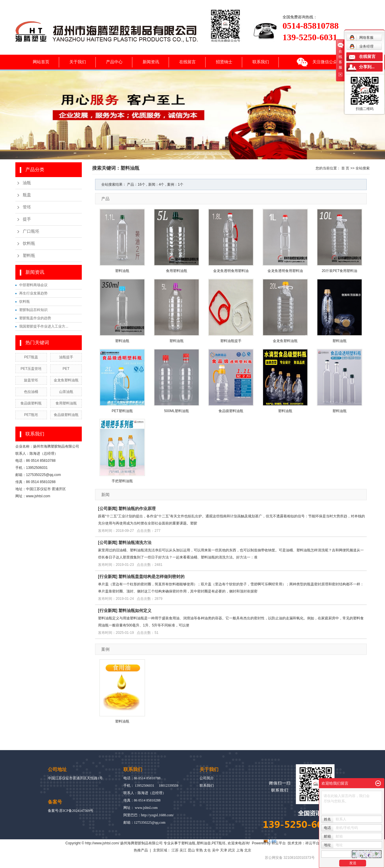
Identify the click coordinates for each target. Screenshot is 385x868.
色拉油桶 (31, 392)
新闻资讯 (151, 62)
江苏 (175, 850)
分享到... (367, 67)
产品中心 (114, 62)
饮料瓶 (29, 243)
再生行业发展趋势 (33, 293)
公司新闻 (108, 509)
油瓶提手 (66, 357)
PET (66, 369)
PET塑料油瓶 (122, 411)
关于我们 (78, 62)
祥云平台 (279, 843)
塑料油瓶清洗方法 (135, 542)
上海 (240, 850)
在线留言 (187, 62)
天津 (224, 850)
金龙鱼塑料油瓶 (66, 380)
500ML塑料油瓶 (177, 411)
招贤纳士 (224, 62)
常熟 (199, 850)
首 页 (345, 168)
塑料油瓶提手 (231, 341)
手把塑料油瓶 (122, 481)
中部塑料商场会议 (33, 285)
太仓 (207, 850)
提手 (27, 219)
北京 (248, 850)
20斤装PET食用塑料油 (340, 271)
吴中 (216, 850)
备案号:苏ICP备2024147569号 (71, 811)
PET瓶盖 (31, 357)
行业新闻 (108, 576)
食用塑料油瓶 (66, 403)
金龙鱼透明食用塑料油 (231, 271)
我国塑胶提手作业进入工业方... (44, 326)
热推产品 (141, 850)
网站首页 (41, 62)
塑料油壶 (204, 843)
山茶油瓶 (66, 392)
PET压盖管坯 (31, 369)
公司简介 (207, 778)
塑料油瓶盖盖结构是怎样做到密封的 (151, 576)
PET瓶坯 (31, 415)
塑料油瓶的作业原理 (137, 509)
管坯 (27, 207)
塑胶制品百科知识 (33, 310)
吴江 (183, 850)
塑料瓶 (29, 256)
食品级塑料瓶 (31, 403)
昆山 (191, 850)
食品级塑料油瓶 (66, 415)
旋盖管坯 (31, 380)
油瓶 (27, 183)
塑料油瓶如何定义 (135, 610)
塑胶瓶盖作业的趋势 (35, 318)
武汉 (231, 850)
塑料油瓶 (122, 271)
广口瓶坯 (31, 231)
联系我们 (261, 62)
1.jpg (273, 841)
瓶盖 (27, 195)
